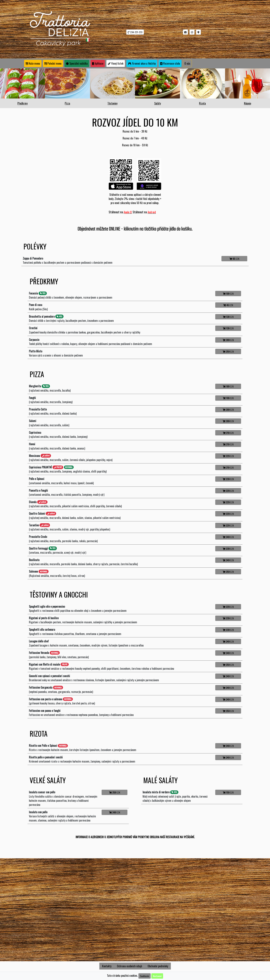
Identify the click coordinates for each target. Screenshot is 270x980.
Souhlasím (145, 976)
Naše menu (33, 63)
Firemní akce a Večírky (142, 63)
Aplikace (98, 63)
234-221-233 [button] (135, 32)
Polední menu (53, 63)
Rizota (202, 103)
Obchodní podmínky (158, 966)
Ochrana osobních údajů (129, 966)
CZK (234, 259)
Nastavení (157, 976)
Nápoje (248, 103)
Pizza (67, 103)
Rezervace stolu (170, 63)
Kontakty (107, 966)
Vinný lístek (116, 63)
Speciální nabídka (77, 63)
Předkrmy (22, 103)
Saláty (158, 103)
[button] (185, 32)
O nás (187, 63)
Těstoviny (112, 103)
